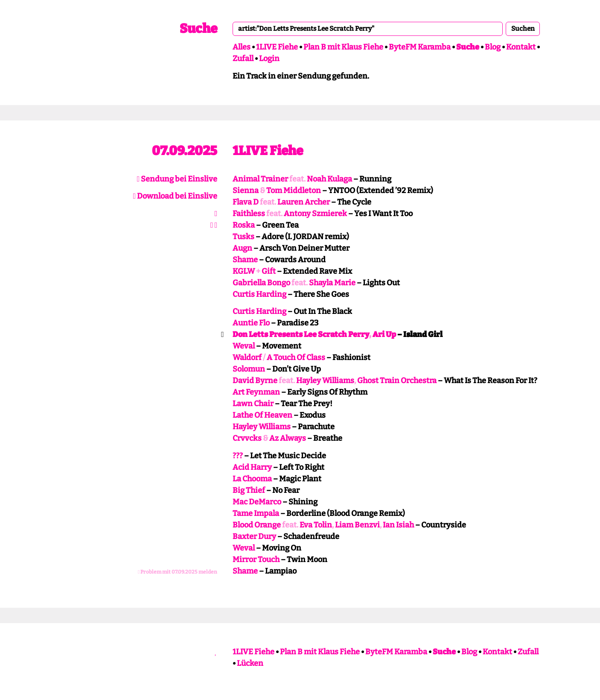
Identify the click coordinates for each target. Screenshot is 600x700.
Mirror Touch (256, 559)
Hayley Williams (325, 381)
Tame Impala (256, 513)
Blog (493, 47)
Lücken (250, 663)
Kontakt (521, 47)
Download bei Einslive (175, 196)
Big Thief (249, 490)
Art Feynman (256, 392)
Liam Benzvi (357, 525)
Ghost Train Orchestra (397, 381)
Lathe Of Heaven (262, 415)
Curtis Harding (259, 294)
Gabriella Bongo (261, 283)
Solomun (249, 369)
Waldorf (247, 357)
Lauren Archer (304, 202)
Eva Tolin (316, 525)
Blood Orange (257, 525)
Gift (269, 271)
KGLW (244, 271)
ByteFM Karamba (420, 47)
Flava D (246, 202)
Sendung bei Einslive (177, 179)
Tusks (243, 237)
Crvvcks (247, 438)
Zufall (243, 59)
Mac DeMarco (257, 502)
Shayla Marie (332, 283)
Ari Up (384, 334)
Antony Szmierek (315, 214)
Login (269, 59)
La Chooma (252, 479)
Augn (242, 248)
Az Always (288, 438)
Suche (198, 29)
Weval (244, 346)
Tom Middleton (294, 190)
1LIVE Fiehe (277, 47)
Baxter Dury (254, 536)
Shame (245, 260)
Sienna (246, 190)
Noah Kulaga (329, 179)
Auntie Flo (251, 323)
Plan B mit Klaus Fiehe (343, 47)
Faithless (249, 214)
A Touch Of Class (296, 357)
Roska (244, 225)
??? (238, 456)
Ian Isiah (398, 525)
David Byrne (255, 381)
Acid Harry (252, 467)
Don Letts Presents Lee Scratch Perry (301, 334)
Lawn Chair (253, 404)
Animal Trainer (260, 179)
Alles (242, 47)
